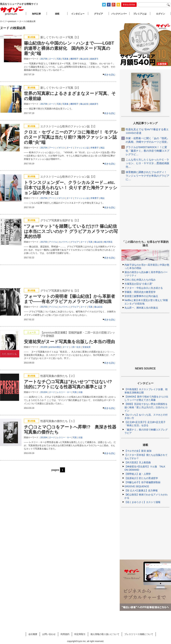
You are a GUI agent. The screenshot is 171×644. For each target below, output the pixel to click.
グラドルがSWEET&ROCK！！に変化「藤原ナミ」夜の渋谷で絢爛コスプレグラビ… (147, 151)
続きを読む (110, 75)
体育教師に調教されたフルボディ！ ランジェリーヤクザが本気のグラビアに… (147, 176)
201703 (44, 242)
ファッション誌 (82, 148)
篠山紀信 (84, 59)
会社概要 (33, 634)
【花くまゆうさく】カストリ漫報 (142, 502)
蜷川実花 (108, 242)
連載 (57, 14)
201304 (44, 392)
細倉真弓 (94, 59)
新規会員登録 (129, 5)
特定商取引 (80, 634)
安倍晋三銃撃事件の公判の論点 (141, 296)
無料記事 (36, 14)
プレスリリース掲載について (139, 634)
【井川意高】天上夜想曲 (138, 462)
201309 (44, 347)
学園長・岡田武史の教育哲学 (140, 292)
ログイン (161, 14)
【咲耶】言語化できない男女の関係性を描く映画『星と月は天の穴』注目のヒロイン (146, 407)
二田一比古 (76, 347)
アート (52, 148)
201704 (44, 148)
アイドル (53, 242)
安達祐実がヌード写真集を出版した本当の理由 (69, 342)
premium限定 (55, 347)
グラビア (75, 242)
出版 (81, 392)
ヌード (52, 59)
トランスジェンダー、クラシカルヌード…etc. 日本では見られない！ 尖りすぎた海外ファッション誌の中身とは (71, 188)
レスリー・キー (64, 392)
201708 (44, 59)
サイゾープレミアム (12, 11)
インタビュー (78, 14)
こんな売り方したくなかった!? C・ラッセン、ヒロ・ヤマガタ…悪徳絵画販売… (147, 163)
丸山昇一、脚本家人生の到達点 (141, 308)
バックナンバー (119, 14)
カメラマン (64, 242)
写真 (59, 59)
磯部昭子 (74, 59)
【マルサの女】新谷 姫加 (138, 451)
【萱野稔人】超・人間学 (138, 474)
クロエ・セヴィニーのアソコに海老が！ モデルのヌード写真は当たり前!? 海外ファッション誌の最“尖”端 (71, 137)
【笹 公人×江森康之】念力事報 (141, 490)
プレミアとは (140, 14)
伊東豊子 (95, 148)
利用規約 (65, 634)
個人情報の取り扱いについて (105, 634)
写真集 (65, 59)
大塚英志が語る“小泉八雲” (138, 284)
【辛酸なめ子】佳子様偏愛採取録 (142, 482)
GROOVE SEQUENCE (137, 486)
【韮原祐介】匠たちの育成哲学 (141, 478)
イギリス (61, 148)
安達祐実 (87, 347)
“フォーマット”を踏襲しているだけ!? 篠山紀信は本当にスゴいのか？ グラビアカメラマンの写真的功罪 (71, 231)
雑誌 (102, 148)
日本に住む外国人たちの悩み (140, 280)
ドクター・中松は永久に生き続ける (144, 288)
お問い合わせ (49, 634)
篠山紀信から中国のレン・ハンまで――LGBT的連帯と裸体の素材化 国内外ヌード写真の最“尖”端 (69, 48)
